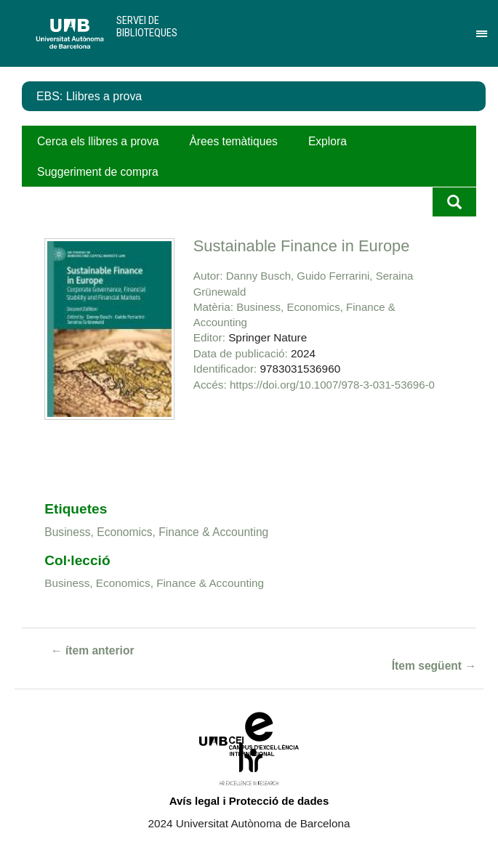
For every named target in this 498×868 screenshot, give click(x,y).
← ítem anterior (93, 650)
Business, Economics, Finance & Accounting (156, 532)
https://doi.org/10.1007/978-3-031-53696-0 (332, 385)
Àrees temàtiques (233, 141)
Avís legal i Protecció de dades (249, 801)
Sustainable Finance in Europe (302, 246)
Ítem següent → (434, 666)
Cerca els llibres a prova (98, 141)
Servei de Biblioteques (147, 27)
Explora (328, 141)
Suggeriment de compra (98, 172)
